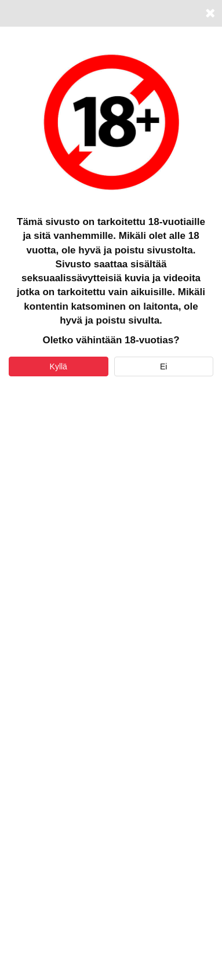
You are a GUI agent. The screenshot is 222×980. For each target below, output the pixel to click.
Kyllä (59, 366)
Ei (163, 366)
